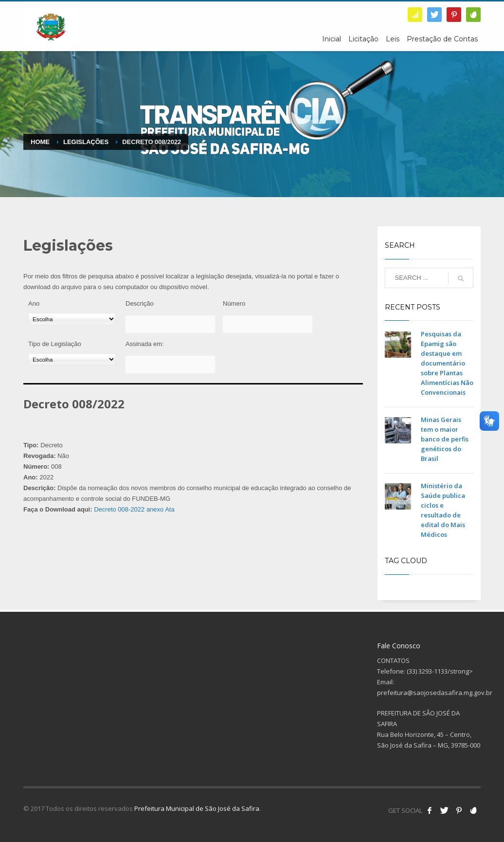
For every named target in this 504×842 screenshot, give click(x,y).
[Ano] (72, 319)
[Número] (268, 324)
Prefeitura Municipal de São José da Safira (197, 808)
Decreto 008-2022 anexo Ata (134, 509)
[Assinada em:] (170, 365)
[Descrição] (170, 324)
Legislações (86, 142)
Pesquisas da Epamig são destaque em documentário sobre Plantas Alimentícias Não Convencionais (447, 363)
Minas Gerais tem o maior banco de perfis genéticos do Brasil (445, 439)
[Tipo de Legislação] (72, 359)
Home (40, 142)
